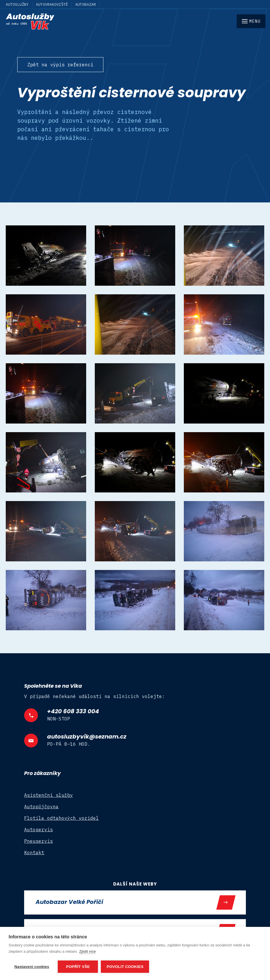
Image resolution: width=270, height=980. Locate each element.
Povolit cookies (125, 967)
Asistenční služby (49, 795)
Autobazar (86, 4)
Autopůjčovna (41, 807)
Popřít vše (78, 967)
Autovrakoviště (52, 4)
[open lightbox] (46, 256)
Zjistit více (88, 951)
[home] (135, 22)
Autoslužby (17, 4)
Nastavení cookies (32, 967)
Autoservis (38, 830)
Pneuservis (38, 841)
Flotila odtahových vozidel (61, 818)
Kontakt (34, 853)
